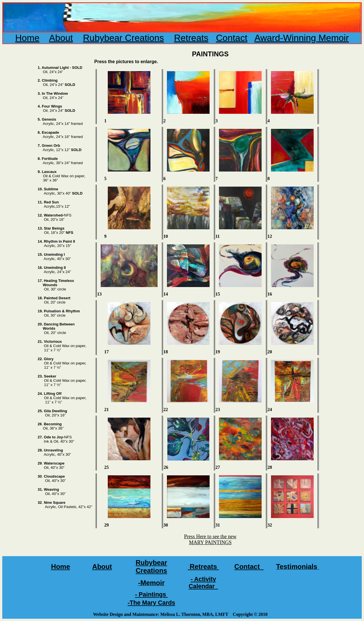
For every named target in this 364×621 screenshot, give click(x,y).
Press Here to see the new (210, 537)
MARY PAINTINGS (210, 542)
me (65, 567)
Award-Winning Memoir (302, 38)
